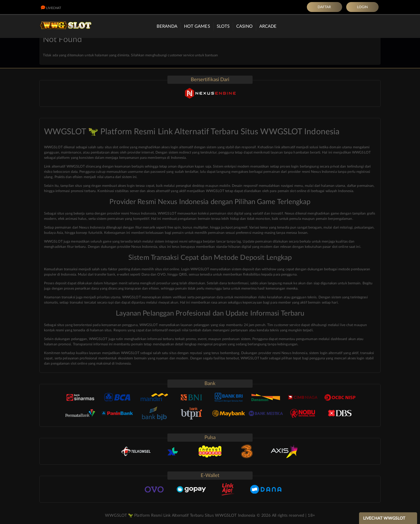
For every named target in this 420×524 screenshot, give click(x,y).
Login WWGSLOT (195, 269)
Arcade (268, 26)
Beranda (167, 26)
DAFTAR (324, 7)
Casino (244, 26)
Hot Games (197, 26)
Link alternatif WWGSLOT (64, 166)
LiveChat (51, 8)
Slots (223, 26)
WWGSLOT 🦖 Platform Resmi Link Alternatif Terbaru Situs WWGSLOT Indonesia (180, 516)
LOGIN (363, 7)
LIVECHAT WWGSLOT (384, 518)
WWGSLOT (53, 241)
